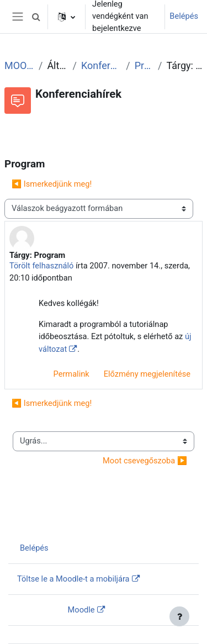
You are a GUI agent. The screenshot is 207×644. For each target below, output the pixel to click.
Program (144, 65)
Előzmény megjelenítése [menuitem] (147, 374)
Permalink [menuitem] (71, 374)
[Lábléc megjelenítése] (179, 616)
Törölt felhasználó (41, 266)
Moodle (81, 610)
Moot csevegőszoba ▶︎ (145, 461)
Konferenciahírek (101, 65)
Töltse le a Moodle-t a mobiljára (73, 579)
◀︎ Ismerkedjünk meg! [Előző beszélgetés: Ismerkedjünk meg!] (52, 184)
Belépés (184, 16)
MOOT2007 (19, 65)
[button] (36, 17)
